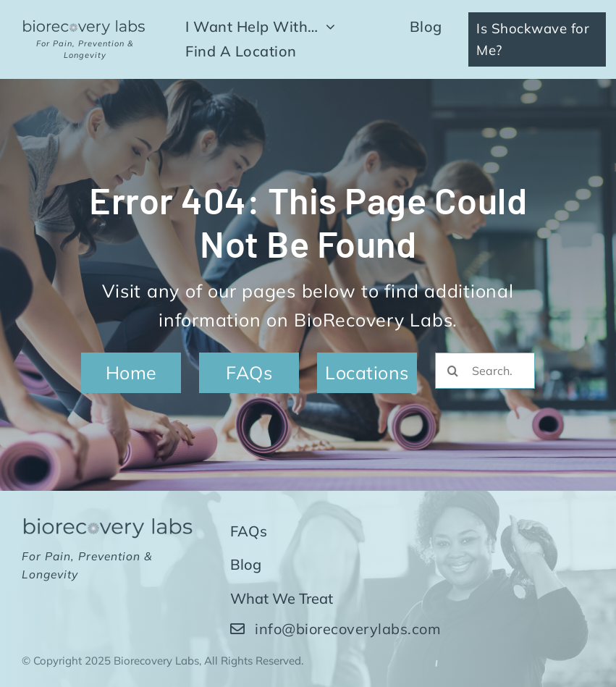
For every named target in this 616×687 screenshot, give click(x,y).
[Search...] (485, 371)
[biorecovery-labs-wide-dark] (85, 25)
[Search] (453, 371)
